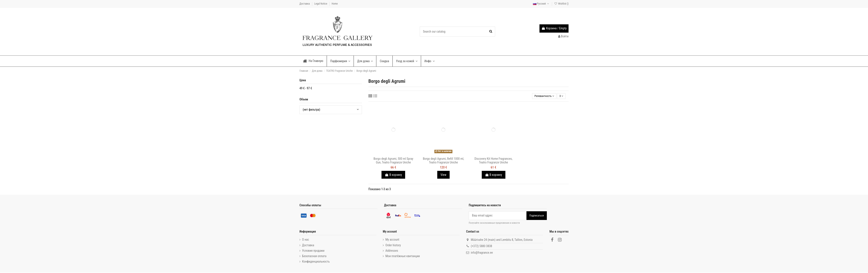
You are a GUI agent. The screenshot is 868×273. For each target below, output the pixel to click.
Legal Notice (321, 4)
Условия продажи (313, 251)
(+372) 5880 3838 (481, 247)
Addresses (392, 251)
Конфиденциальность (316, 262)
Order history (393, 246)
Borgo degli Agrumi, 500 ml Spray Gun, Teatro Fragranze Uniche (393, 161)
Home (335, 4)
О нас (306, 240)
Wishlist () (561, 4)
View (443, 175)
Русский (541, 4)
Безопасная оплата (314, 257)
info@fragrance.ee (482, 253)
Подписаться (537, 216)
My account (392, 240)
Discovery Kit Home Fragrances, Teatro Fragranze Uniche (494, 161)
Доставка (305, 4)
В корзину (393, 175)
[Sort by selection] (542, 96)
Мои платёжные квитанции (403, 257)
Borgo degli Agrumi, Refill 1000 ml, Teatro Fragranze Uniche (444, 161)
